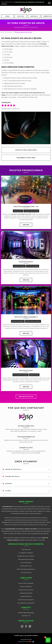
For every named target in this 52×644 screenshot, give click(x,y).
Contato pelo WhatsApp (26, 150)
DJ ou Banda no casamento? (26, 603)
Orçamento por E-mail (26, 158)
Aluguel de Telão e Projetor (26, 556)
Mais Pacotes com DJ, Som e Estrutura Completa (20, 89)
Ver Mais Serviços (26, 572)
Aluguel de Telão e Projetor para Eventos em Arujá (21, 78)
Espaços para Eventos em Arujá (14, 83)
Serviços (34, 16)
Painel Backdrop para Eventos (26, 569)
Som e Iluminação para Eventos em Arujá (18, 81)
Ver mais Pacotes (26, 397)
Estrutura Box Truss (26, 566)
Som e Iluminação (26, 563)
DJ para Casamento (26, 587)
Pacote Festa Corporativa (26, 600)
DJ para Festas (26, 549)
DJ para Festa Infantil (26, 593)
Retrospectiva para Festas (26, 559)
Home (7, 16)
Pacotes (21, 16)
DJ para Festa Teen (26, 596)
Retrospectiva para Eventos (13, 86)
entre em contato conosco (15, 95)
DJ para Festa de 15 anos (26, 590)
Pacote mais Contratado (26, 583)
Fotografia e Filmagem (26, 553)
